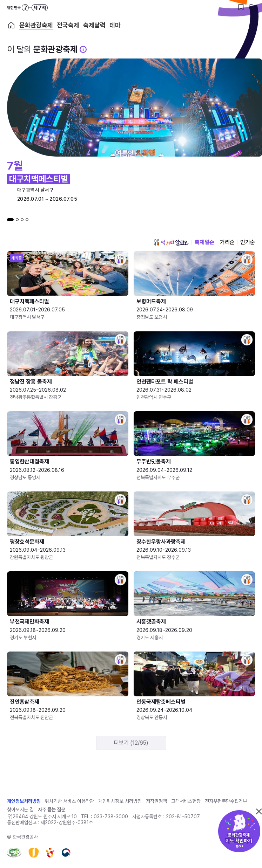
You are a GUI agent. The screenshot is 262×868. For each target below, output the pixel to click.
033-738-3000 (111, 817)
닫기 (259, 811)
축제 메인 (11, 25)
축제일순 (204, 242)
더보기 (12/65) (131, 743)
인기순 (248, 242)
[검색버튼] (251, 7)
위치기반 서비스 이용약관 (69, 801)
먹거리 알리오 (171, 242)
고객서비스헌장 (186, 801)
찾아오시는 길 (20, 810)
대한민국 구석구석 (27, 8)
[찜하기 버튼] (241, 7)
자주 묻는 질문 (52, 810)
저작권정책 (156, 801)
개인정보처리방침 (24, 801)
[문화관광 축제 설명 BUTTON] (83, 49)
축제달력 (94, 25)
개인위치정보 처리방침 (120, 801)
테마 (115, 25)
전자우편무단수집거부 (226, 801)
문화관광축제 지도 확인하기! (239, 831)
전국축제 (68, 25)
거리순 (227, 242)
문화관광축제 (36, 25)
